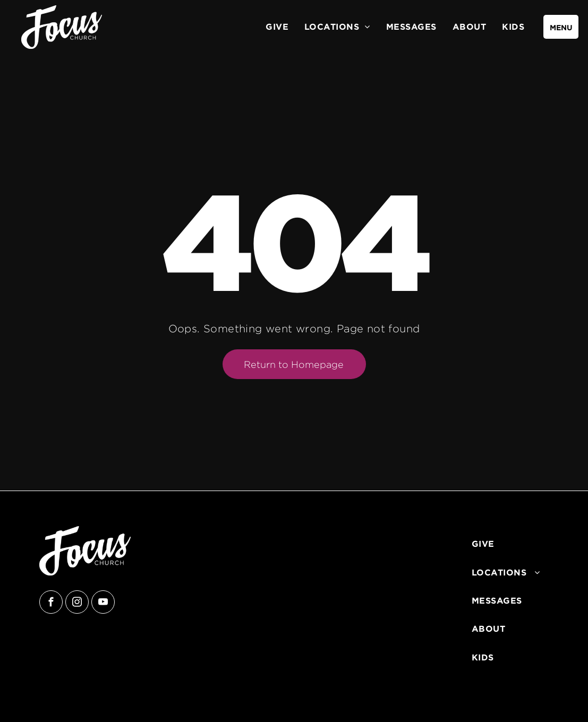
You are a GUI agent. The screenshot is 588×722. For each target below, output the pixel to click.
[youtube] (103, 603)
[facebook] (51, 603)
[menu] (561, 27)
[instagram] (77, 603)
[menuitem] (277, 27)
